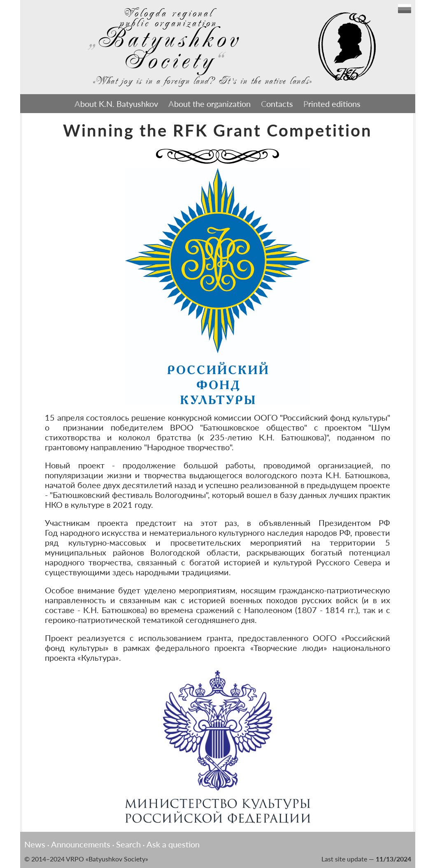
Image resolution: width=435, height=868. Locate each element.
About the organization (209, 104)
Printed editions (332, 104)
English (405, 9)
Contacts (277, 104)
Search (128, 844)
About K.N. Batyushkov (116, 104)
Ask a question (173, 844)
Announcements (81, 844)
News (35, 844)
